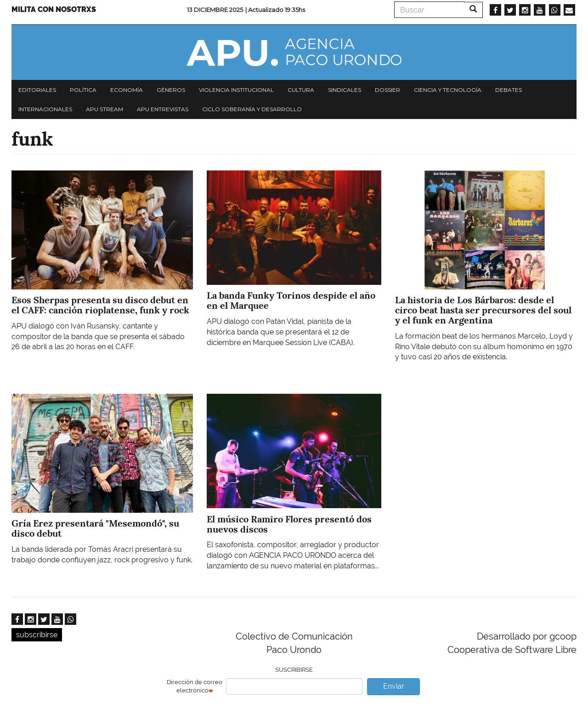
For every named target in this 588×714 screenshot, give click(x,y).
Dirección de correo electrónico (195, 686)
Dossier (387, 90)
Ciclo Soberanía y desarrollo (252, 109)
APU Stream (105, 109)
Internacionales (45, 109)
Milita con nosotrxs (54, 9)
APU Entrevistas (163, 109)
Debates (509, 90)
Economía (127, 90)
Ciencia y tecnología (448, 90)
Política (83, 90)
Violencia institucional (236, 90)
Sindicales (345, 90)
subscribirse (37, 635)
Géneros (171, 90)
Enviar (394, 686)
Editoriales (37, 90)
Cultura (301, 90)
